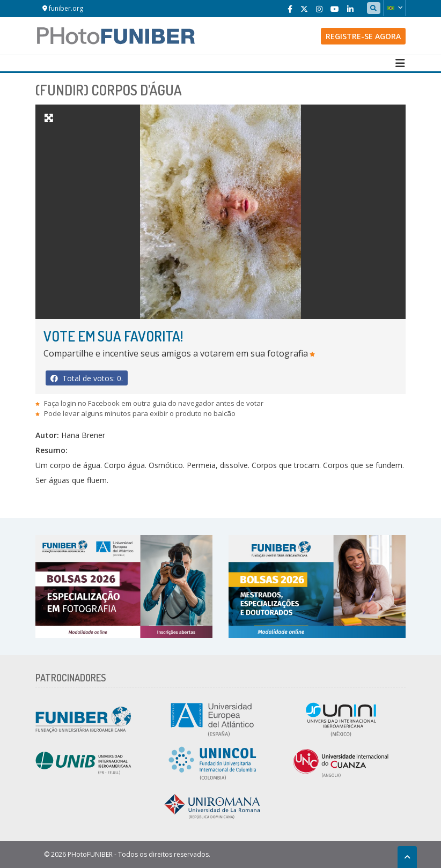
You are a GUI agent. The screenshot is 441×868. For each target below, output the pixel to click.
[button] (394, 8)
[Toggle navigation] (400, 63)
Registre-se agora (363, 36)
